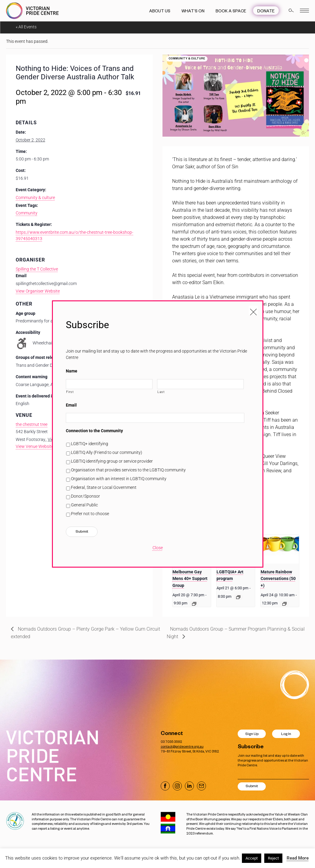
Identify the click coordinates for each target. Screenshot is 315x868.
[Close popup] (253, 310)
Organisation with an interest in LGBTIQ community (119, 479)
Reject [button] (273, 858)
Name (72, 371)
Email (71, 405)
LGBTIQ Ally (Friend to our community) (107, 452)
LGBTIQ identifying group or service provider (112, 461)
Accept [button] (252, 858)
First (70, 392)
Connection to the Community (94, 431)
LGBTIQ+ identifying (90, 444)
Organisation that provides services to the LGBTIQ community (128, 470)
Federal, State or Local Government (104, 487)
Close (158, 548)
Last (161, 392)
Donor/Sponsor (85, 496)
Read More (298, 858)
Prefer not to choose (90, 514)
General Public (84, 505)
